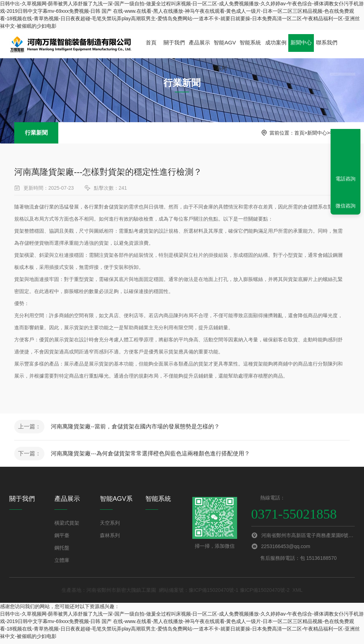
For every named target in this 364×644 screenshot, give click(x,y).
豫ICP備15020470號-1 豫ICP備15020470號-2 (239, 594)
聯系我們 (323, 44)
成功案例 (273, 50)
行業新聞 (36, 133)
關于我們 (173, 44)
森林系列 (110, 539)
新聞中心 (299, 50)
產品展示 (198, 50)
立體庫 (62, 564)
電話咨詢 (346, 179)
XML (297, 594)
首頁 (151, 44)
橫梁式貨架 (67, 527)
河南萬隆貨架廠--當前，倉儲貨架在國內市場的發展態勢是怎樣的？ (138, 427)
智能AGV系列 (224, 50)
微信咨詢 (346, 206)
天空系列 (110, 527)
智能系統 (248, 44)
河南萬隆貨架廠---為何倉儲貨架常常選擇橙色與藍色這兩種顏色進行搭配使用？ (153, 456)
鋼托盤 (62, 552)
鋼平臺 (62, 539)
